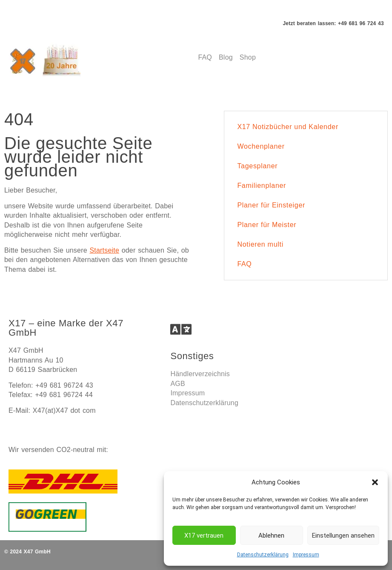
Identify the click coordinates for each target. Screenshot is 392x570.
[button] (375, 482)
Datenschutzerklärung (263, 555)
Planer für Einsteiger (271, 205)
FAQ (244, 264)
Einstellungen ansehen (343, 535)
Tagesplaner (257, 166)
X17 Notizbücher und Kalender (288, 127)
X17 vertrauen (204, 535)
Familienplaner (262, 186)
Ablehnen (271, 535)
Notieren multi (260, 244)
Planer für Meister (267, 225)
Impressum (306, 555)
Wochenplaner (261, 146)
